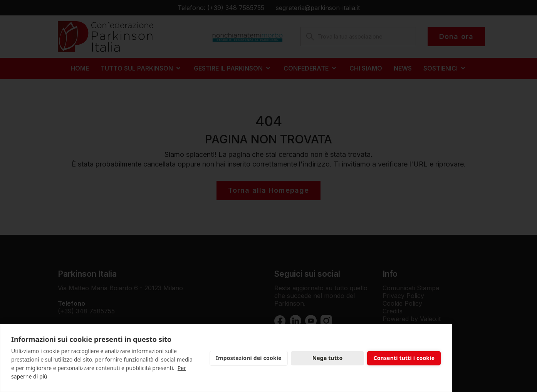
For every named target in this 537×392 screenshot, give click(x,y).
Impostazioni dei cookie (249, 358)
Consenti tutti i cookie (404, 358)
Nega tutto (328, 358)
